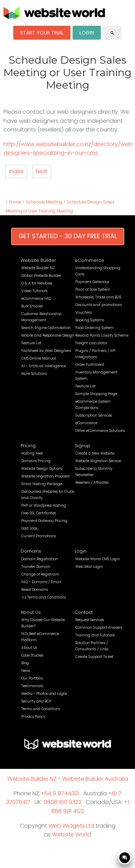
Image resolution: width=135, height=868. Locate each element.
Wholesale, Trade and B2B (98, 297)
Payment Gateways (92, 282)
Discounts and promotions (99, 305)
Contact (84, 612)
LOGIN (87, 33)
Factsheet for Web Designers (46, 351)
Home (15, 202)
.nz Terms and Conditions (44, 597)
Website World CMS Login (98, 559)
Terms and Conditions (41, 709)
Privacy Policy (33, 717)
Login (81, 551)
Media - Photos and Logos (44, 694)
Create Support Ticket (94, 657)
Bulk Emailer (32, 306)
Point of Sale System (93, 290)
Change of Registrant (40, 574)
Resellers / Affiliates (92, 483)
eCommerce (89, 260)
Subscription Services (94, 415)
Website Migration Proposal (46, 476)
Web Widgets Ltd (71, 826)
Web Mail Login (89, 567)
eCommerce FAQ (36, 299)
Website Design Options (42, 469)
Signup (82, 446)
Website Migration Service (98, 461)
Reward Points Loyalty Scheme (102, 335)
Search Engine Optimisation (46, 328)
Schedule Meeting (44, 202)
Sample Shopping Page (96, 394)
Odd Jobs (29, 528)
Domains (31, 551)
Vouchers (84, 312)
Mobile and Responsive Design (48, 335)
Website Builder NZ (38, 268)
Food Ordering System (95, 328)
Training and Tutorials (95, 635)
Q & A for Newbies (37, 283)
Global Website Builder (41, 276)
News (26, 671)
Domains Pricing (36, 461)
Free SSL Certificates (39, 513)
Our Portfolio (32, 678)
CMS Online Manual (39, 358)
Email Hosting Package (42, 484)
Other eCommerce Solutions (100, 431)
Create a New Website (95, 453)
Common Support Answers (99, 628)
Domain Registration (40, 559)
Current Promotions (39, 536)
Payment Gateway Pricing (44, 521)
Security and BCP (36, 701)
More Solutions (34, 374)
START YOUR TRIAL (42, 33)
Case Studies (32, 655)
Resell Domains (35, 590)
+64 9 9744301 (60, 793)
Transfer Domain (36, 567)
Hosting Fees (32, 453)
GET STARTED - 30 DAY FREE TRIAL (68, 236)
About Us (31, 612)
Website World (72, 834)
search (112, 33)
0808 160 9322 (63, 802)
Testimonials (32, 686)
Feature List (31, 343)
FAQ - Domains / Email (41, 582)
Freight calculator (91, 343)
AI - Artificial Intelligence (44, 366)
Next (42, 171)
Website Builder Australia (95, 779)
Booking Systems (90, 320)
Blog (25, 663)
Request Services (90, 620)
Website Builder (38, 260)
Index (16, 171)
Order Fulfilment (90, 365)
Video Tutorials (34, 291)
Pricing (28, 446)
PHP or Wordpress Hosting (44, 505)
